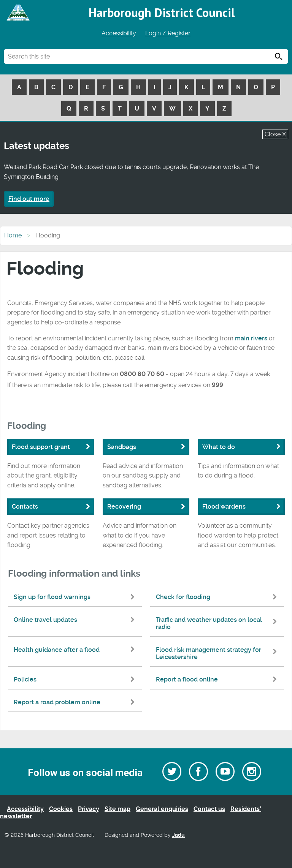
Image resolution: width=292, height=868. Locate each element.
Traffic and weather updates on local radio (218, 623)
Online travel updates (76, 620)
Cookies (61, 809)
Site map (117, 809)
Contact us (209, 809)
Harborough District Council (162, 13)
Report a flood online (218, 679)
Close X (275, 134)
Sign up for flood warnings (76, 597)
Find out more (29, 199)
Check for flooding (218, 597)
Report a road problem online (76, 702)
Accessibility (119, 33)
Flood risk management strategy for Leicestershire (218, 653)
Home (13, 235)
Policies (76, 679)
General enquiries (162, 809)
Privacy (89, 809)
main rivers (251, 338)
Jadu (179, 835)
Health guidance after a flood (76, 650)
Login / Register (168, 33)
